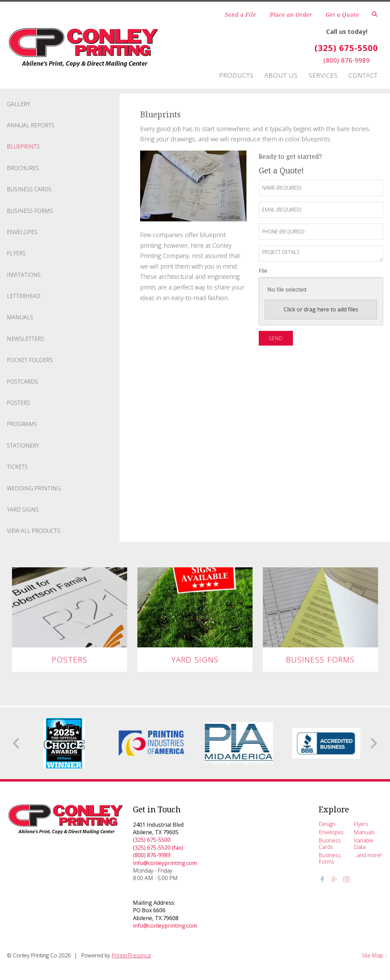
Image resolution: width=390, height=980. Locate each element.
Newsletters (25, 339)
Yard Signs (23, 510)
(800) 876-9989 (152, 855)
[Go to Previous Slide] (17, 743)
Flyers (16, 253)
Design (327, 824)
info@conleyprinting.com (165, 863)
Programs (22, 424)
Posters (18, 403)
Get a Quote (342, 15)
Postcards (22, 382)
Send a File (240, 15)
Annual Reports (31, 125)
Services (323, 75)
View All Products (33, 531)
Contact (363, 75)
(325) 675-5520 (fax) (158, 848)
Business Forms (30, 211)
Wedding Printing (34, 488)
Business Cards (29, 189)
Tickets (17, 467)
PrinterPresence (131, 955)
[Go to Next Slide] (373, 743)
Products (236, 75)
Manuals (20, 317)
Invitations (24, 275)
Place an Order (291, 15)
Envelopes (22, 232)
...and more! (368, 855)
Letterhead (24, 296)
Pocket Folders (30, 360)
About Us (281, 75)
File (263, 271)
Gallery (18, 104)
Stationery (23, 446)
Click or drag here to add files (321, 309)
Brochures (23, 168)
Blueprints (23, 146)
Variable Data (364, 844)
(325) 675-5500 (152, 840)
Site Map (372, 955)
